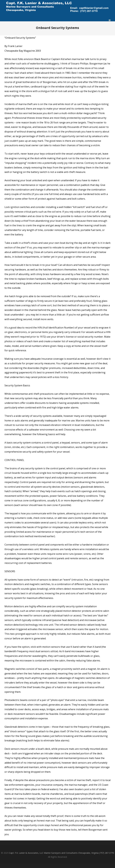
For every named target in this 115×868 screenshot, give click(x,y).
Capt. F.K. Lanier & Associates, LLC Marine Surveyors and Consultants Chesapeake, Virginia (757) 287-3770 (61, 853)
